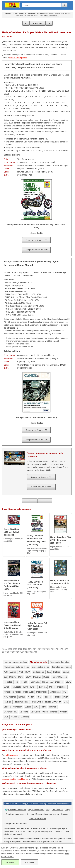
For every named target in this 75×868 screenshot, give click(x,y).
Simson (7, 707)
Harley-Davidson (59, 677)
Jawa (68, 682)
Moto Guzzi (28, 692)
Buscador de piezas (18, 57)
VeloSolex (35, 712)
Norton (31, 697)
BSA (49, 672)
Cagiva (66, 672)
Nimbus (22, 697)
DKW (28, 677)
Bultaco (57, 672)
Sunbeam (18, 707)
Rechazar (30, 862)
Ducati (46, 677)
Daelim (12, 677)
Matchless (62, 687)
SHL (66, 702)
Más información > (52, 16)
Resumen (37, 23)
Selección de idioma (17, 810)
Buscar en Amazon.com (41, 487)
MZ (65, 692)
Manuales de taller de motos (17, 667)
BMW (28, 672)
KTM (25, 687)
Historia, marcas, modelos (16, 662)
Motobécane (55, 692)
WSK (6, 717)
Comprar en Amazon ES (36, 240)
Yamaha (15, 717)
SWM (36, 707)
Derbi (21, 677)
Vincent (64, 712)
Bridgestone (38, 672)
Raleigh (7, 702)
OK (65, 5)
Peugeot (47, 697)
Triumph (53, 707)
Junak (7, 687)
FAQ (67, 810)
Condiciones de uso (37, 819)
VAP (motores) (10, 712)
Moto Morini (42, 692)
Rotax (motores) (21, 702)
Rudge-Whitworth (53, 702)
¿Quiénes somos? (36, 810)
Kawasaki (16, 687)
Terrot (44, 707)
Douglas (37, 677)
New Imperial (10, 697)
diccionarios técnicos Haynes (15, 779)
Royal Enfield (37, 702)
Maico (52, 687)
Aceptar (10, 862)
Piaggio (57, 697)
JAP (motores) (57, 682)
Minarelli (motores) (12, 692)
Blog (48, 810)
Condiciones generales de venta (20, 814)
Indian (45, 682)
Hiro (16, 682)
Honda (24, 682)
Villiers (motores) (50, 712)
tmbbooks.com (12, 755)
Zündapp (25, 717)
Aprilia (13, 672)
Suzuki (28, 707)
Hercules (8, 682)
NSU (39, 697)
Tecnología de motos (59, 662)
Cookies (65, 814)
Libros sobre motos (41, 667)
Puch (66, 697)
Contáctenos (57, 810)
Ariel (21, 672)
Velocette (24, 712)
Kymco (33, 687)
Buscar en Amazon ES (41, 477)
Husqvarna (35, 682)
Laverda (43, 687)
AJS (6, 672)
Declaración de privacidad (48, 814)
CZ (5, 677)
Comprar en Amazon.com (36, 250)
